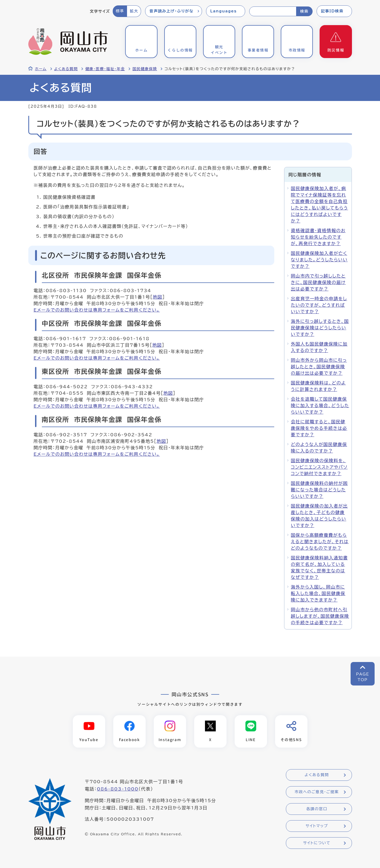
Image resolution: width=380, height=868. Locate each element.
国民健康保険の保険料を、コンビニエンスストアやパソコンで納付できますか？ (319, 467)
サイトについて (317, 843)
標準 (120, 11)
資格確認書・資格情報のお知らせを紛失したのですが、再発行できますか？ (318, 237)
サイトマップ (317, 826)
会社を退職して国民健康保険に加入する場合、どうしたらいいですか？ (320, 406)
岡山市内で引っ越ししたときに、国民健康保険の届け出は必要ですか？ (318, 282)
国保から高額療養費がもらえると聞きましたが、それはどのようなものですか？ (320, 542)
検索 (304, 11)
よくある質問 (66, 69)
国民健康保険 (145, 69)
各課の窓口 (317, 809)
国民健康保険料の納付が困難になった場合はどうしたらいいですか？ (319, 490)
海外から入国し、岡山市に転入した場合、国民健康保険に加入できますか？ (318, 593)
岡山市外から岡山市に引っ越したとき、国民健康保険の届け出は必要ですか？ (319, 367)
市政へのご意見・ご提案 (317, 792)
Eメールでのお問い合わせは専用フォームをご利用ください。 (97, 310)
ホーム (41, 69)
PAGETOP (363, 677)
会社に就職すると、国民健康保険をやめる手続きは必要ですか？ (319, 428)
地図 (158, 297)
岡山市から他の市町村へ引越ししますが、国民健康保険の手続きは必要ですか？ (320, 616)
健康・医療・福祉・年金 (105, 69)
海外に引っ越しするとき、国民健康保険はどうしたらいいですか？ (320, 328)
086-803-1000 (118, 789)
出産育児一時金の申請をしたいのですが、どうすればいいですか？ (319, 305)
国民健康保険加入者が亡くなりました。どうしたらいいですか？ (319, 260)
